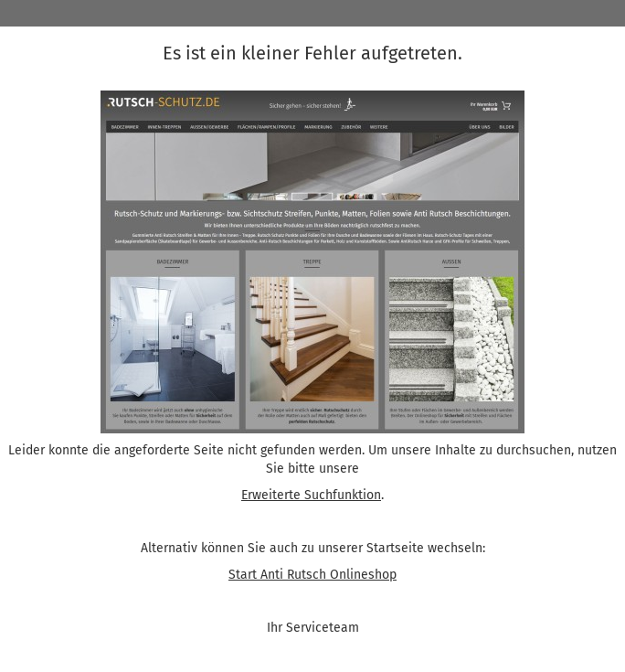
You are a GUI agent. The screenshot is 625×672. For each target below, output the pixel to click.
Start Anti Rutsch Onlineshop (312, 575)
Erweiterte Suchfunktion (311, 495)
